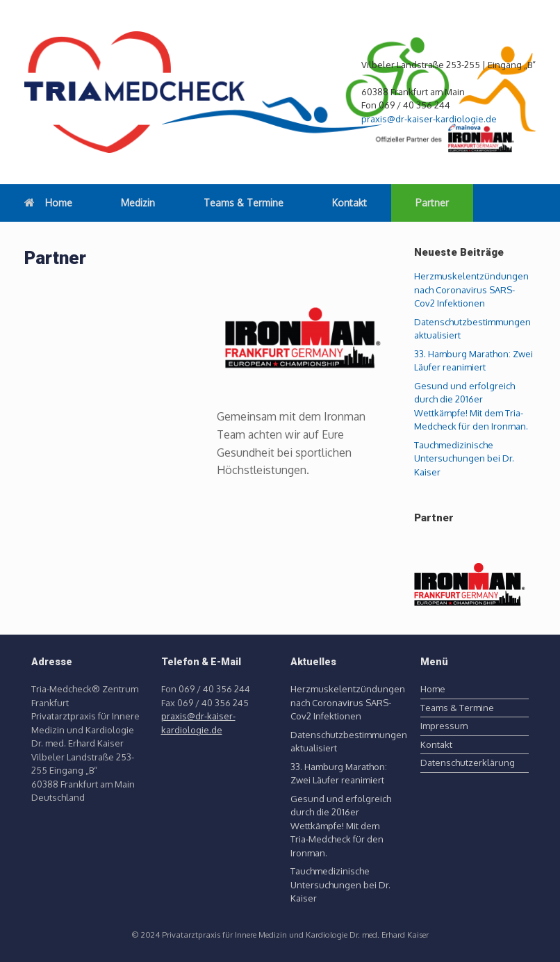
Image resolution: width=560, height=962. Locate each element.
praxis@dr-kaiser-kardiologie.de (429, 119)
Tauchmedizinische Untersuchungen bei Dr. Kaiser (464, 458)
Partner (432, 203)
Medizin (138, 203)
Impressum (444, 726)
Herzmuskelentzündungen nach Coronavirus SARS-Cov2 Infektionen (471, 290)
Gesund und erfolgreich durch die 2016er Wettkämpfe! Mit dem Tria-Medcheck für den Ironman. (341, 826)
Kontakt (349, 203)
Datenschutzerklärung (468, 763)
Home (48, 203)
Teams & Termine (244, 203)
